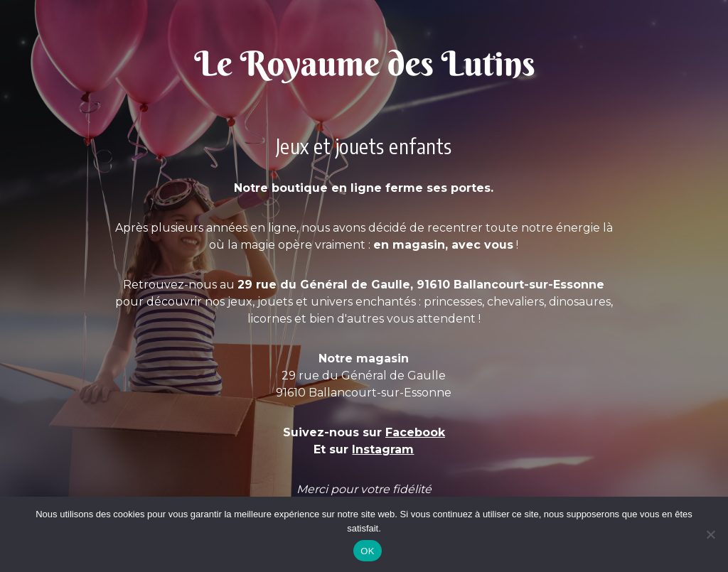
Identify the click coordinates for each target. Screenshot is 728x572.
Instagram (383, 449)
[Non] (710, 534)
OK (367, 551)
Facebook (415, 432)
